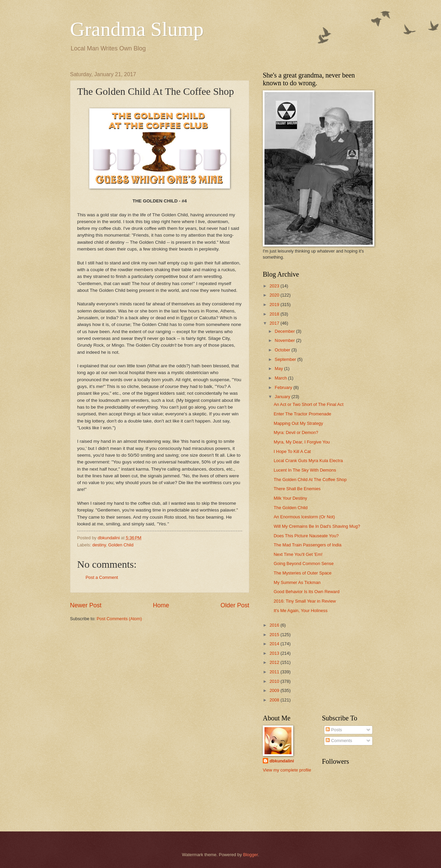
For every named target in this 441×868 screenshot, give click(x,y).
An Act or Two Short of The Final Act (308, 404)
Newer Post (86, 605)
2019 (275, 305)
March (281, 378)
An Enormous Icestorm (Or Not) (304, 517)
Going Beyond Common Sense (304, 563)
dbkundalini (282, 761)
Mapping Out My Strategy (298, 423)
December (285, 331)
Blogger (251, 855)
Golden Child (121, 545)
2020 (275, 295)
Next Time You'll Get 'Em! (298, 554)
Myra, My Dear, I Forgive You (302, 442)
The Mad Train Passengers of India (307, 545)
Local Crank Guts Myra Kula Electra (308, 461)
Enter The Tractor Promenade (302, 414)
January (283, 397)
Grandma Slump (137, 29)
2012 (275, 662)
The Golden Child (291, 508)
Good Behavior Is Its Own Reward (307, 592)
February (284, 387)
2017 (275, 323)
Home (161, 605)
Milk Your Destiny (290, 498)
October (283, 350)
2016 (275, 625)
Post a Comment (102, 577)
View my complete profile (287, 770)
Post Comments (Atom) (119, 619)
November (285, 340)
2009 (275, 690)
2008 (275, 700)
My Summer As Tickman (297, 582)
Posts (334, 730)
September (286, 359)
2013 (275, 653)
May (279, 368)
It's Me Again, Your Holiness (300, 611)
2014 (275, 644)
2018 (275, 314)
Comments (339, 741)
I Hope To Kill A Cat (292, 451)
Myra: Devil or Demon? (296, 432)
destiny (99, 545)
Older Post (235, 605)
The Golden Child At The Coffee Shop (310, 480)
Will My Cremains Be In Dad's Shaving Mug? (317, 526)
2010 (275, 681)
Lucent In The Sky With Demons (305, 470)
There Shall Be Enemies (297, 489)
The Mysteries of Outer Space (303, 573)
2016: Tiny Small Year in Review (305, 601)
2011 (275, 672)
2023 (275, 286)
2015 (275, 635)
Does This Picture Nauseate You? (306, 536)
